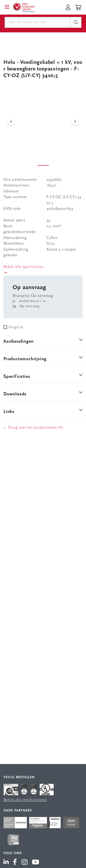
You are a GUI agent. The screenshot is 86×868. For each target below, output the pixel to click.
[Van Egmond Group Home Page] (24, 7)
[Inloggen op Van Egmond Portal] (68, 7)
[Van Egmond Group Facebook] (15, 863)
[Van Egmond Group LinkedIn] (7, 863)
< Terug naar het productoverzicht (33, 428)
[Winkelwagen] (79, 7)
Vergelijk (16, 327)
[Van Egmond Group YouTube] (36, 863)
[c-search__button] (76, 22)
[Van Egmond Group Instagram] (25, 863)
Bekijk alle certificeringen (25, 800)
